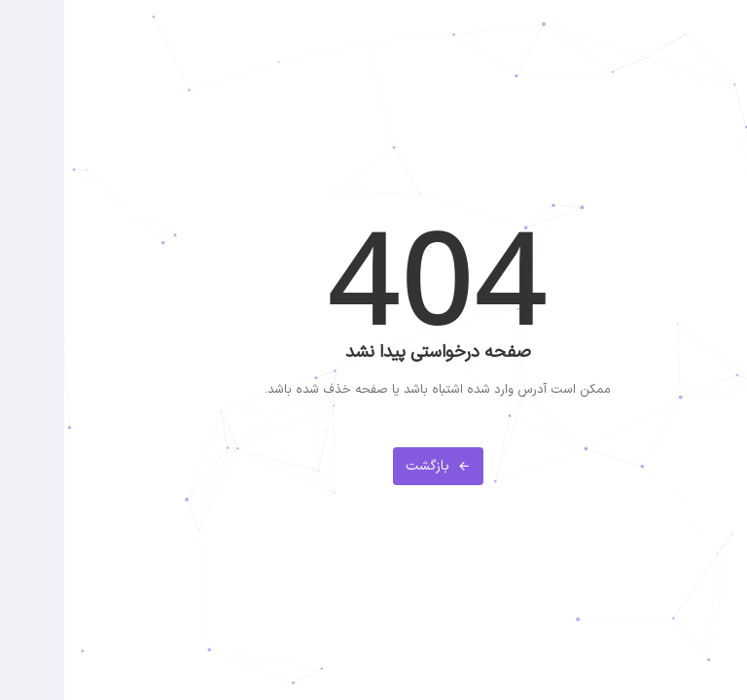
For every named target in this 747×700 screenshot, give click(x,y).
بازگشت (374, 466)
